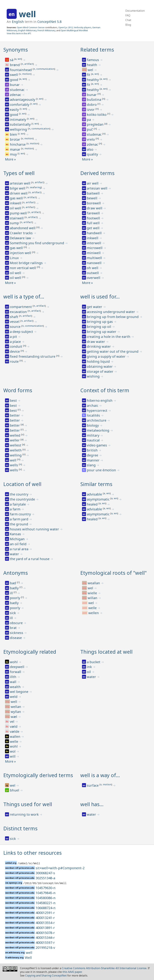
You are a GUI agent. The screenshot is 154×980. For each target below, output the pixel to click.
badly (15, 588)
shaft (14, 317)
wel (91, 70)
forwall (16, 672)
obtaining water (100, 366)
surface (93, 785)
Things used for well (28, 804)
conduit (16, 346)
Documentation (135, 11)
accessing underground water (111, 312)
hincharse (18, 144)
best (14, 400)
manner (94, 460)
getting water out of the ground (113, 351)
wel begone (19, 692)
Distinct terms (20, 828)
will (13, 756)
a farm (15, 509)
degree (93, 455)
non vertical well (23, 268)
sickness (17, 633)
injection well (21, 253)
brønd (15, 65)
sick (13, 613)
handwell (95, 233)
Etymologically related (30, 652)
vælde (15, 731)
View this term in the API (19, 33)
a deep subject (22, 332)
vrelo (91, 139)
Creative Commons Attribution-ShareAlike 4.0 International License (104, 968)
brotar (15, 139)
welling (16, 455)
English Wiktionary (27, 30)
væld (14, 726)
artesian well (20, 183)
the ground (19, 524)
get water (95, 307)
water (15, 554)
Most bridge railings (27, 263)
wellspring (19, 129)
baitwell (94, 193)
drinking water (99, 346)
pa (89, 120)
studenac (18, 90)
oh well (93, 268)
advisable (95, 494)
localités (94, 415)
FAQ (128, 15)
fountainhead (21, 70)
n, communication (44, 69)
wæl (14, 717)
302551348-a (45, 878)
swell (14, 75)
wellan (16, 707)
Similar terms (96, 484)
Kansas (16, 534)
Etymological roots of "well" (113, 573)
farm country (21, 514)
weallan (94, 583)
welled (15, 435)
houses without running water (35, 529)
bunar (15, 85)
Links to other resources (32, 853)
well (27, 14)
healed (93, 504)
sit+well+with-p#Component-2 (60, 868)
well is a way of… (100, 775)
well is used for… (100, 297)
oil (89, 672)
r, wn (40, 99)
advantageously (23, 100)
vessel (15, 322)
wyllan (16, 712)
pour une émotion (102, 470)
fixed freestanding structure (33, 356)
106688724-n (46, 908)
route (15, 361)
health (92, 65)
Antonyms (16, 573)
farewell (94, 213)
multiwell (95, 258)
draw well (95, 208)
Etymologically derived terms (38, 775)
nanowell (95, 263)
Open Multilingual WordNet (74, 30)
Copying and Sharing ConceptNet (46, 975)
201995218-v (45, 948)
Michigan (18, 539)
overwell (94, 278)
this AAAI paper (72, 972)
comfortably (20, 105)
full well (94, 223)
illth (13, 677)
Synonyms (16, 50)
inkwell (16, 203)
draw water (96, 342)
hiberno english (100, 400)
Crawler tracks (22, 233)
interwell (94, 243)
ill (12, 593)
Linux (15, 258)
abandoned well (23, 228)
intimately (18, 120)
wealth (16, 687)
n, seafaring (34, 187)
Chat (128, 20)
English (18, 22)
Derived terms (97, 173)
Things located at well (106, 652)
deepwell (17, 667)
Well (28, 958)
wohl (14, 662)
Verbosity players (82, 27)
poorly (15, 598)
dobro (92, 105)
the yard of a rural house (30, 559)
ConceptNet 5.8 (49, 22)
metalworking (98, 430)
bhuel (15, 790)
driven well (19, 193)
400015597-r (45, 943)
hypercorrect (97, 411)
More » (10, 159)
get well (94, 228)
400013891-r (45, 928)
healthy (93, 80)
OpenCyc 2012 (65, 27)
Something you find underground (37, 243)
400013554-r (45, 923)
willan (93, 598)
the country (19, 494)
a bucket (94, 662)
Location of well (22, 484)
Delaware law (21, 238)
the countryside (23, 499)
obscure (17, 623)
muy (14, 154)
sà (12, 60)
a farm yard (19, 519)
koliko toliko (97, 115)
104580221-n (46, 903)
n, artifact (27, 64)
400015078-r (45, 933)
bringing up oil (99, 327)
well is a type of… (24, 297)
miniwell (94, 253)
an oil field (19, 544)
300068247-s (45, 873)
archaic (93, 405)
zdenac (16, 95)
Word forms (18, 390)
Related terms (97, 50)
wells (14, 465)
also (90, 149)
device (15, 351)
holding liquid (99, 361)
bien (14, 134)
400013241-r (45, 918)
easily (15, 110)
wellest (16, 445)
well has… (92, 804)
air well (93, 183)
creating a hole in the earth (109, 337)
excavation (19, 312)
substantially (21, 124)
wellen (94, 613)
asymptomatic (99, 499)
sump (15, 223)
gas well (17, 198)
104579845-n (46, 893)
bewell (92, 198)
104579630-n (46, 888)
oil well (16, 208)
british (93, 450)
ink (90, 667)
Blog (128, 25)
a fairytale (18, 504)
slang (92, 465)
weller (15, 440)
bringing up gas (100, 322)
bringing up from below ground (113, 317)
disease (16, 638)
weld (14, 697)
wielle (93, 593)
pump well (19, 213)
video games (97, 445)
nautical (94, 440)
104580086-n (46, 898)
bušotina (94, 100)
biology (93, 425)
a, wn (18, 59)
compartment (21, 307)
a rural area (19, 549)
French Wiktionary (46, 30)
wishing (94, 376)
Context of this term (105, 390)
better (15, 415)
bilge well (18, 188)
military (93, 435)
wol (13, 751)
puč (90, 129)
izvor (91, 110)
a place (16, 342)
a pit (14, 337)
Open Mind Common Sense (31, 27)
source (16, 327)
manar (15, 149)
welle (93, 608)
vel (12, 721)
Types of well (19, 173)
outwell (93, 273)
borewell (94, 203)
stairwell (17, 218)
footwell (94, 218)
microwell (95, 248)
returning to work (25, 814)
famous (93, 60)
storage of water (100, 371)
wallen (15, 737)
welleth (16, 450)
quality (93, 154)
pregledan (96, 124)
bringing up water (102, 332)
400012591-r (45, 913)
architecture (97, 420)
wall (13, 682)
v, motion (25, 74)
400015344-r (45, 938)
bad (13, 583)
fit (89, 75)
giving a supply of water (107, 356)
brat (14, 628)
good (14, 80)
